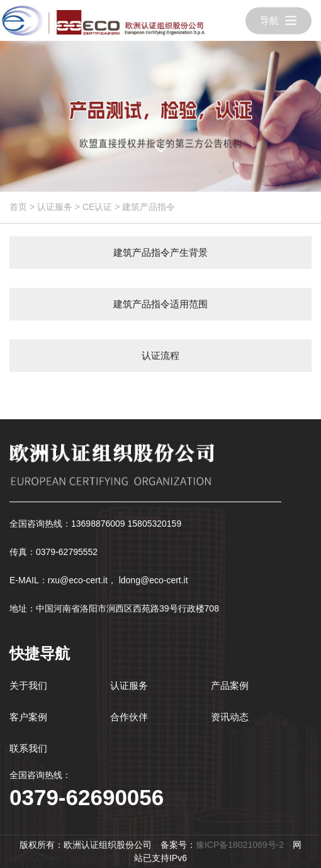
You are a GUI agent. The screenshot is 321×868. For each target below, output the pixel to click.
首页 (18, 207)
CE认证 (97, 207)
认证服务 (55, 207)
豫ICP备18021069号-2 (240, 845)
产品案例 (230, 685)
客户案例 (28, 717)
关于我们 (28, 685)
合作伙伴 (129, 717)
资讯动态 (230, 717)
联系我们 (28, 748)
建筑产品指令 (149, 207)
